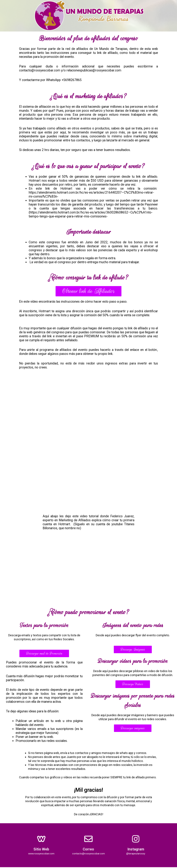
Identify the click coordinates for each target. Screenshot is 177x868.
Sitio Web (41, 850)
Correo (88, 850)
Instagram (136, 850)
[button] (89, 291)
